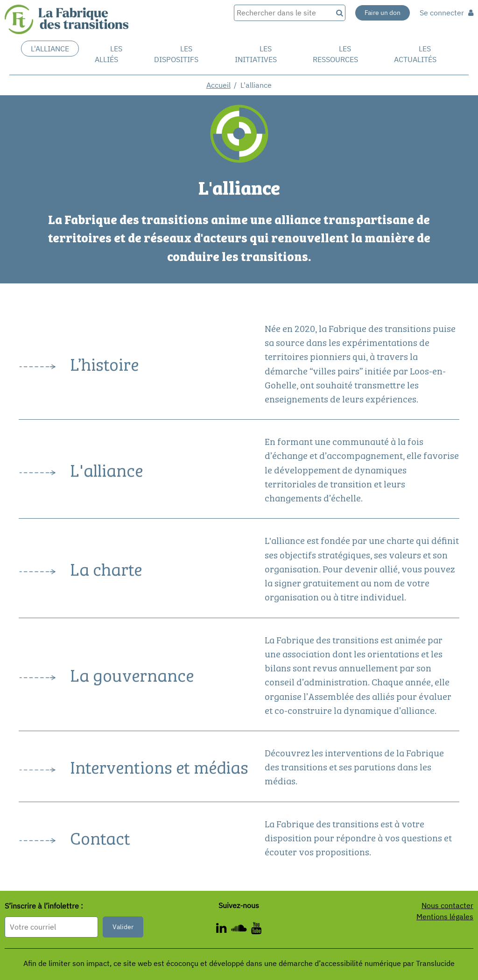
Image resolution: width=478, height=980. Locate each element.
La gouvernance (132, 674)
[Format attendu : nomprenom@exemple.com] (51, 927)
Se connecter (446, 13)
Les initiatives (256, 54)
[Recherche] (339, 13)
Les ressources (335, 54)
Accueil (218, 85)
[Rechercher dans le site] (283, 13)
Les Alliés (109, 54)
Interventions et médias (159, 766)
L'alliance (50, 49)
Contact (100, 837)
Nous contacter (447, 905)
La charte (106, 568)
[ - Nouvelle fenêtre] (256, 930)
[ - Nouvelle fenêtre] (224, 930)
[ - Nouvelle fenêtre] (241, 930)
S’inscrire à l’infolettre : (44, 906)
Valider (123, 927)
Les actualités (415, 54)
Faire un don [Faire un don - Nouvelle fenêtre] (383, 13)
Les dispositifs (176, 54)
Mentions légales (445, 917)
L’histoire (104, 363)
